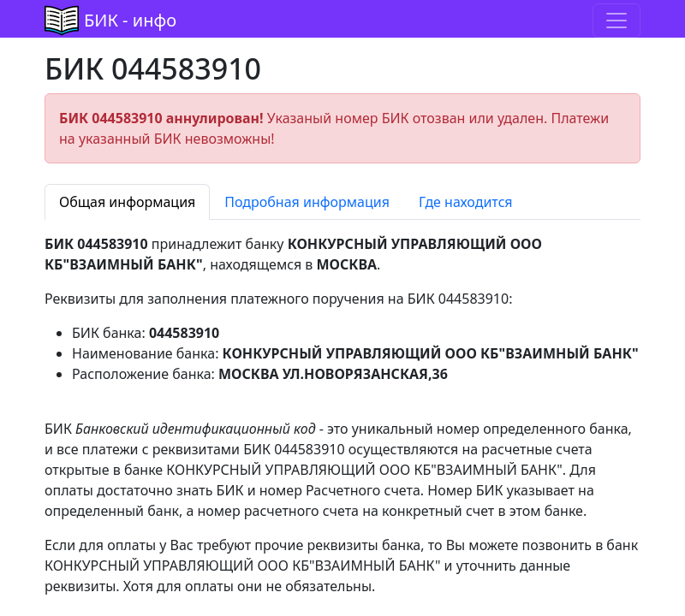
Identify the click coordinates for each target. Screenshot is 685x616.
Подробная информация (307, 202)
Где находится (466, 202)
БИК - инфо (130, 20)
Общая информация (127, 202)
